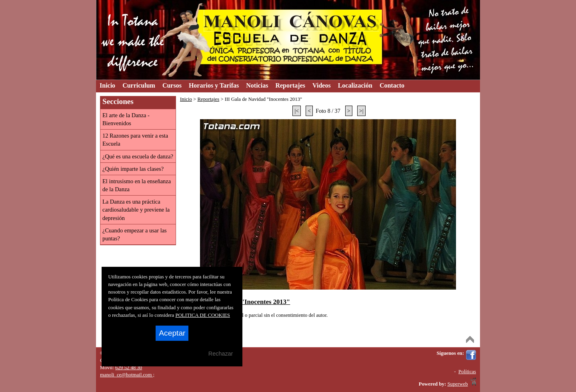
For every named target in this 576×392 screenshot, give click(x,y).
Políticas (467, 372)
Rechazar (221, 354)
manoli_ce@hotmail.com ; (127, 375)
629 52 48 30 (129, 368)
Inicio (186, 99)
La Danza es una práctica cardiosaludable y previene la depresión (136, 210)
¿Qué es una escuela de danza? (138, 156)
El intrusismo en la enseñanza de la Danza (137, 185)
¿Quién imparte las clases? (133, 169)
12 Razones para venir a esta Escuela (135, 140)
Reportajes (208, 99)
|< (297, 111)
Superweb (457, 384)
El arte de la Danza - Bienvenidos (126, 119)
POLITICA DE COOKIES (203, 315)
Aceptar (172, 333)
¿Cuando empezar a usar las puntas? (135, 234)
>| (361, 111)
